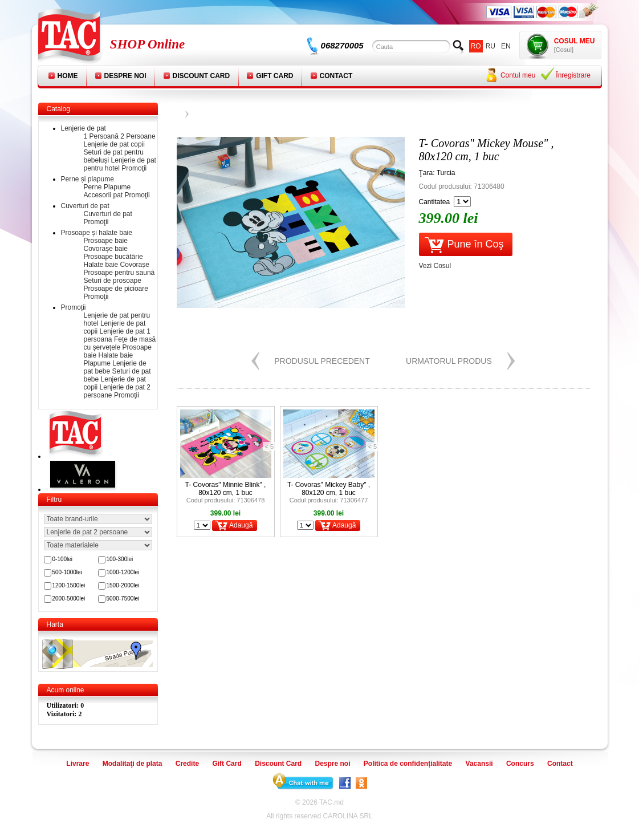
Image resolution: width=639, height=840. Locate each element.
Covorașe (135, 265)
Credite (187, 764)
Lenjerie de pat (84, 128)
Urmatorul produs (449, 361)
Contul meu (518, 75)
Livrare (78, 764)
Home (68, 76)
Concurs (520, 764)
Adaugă (241, 525)
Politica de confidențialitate (408, 764)
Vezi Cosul (435, 266)
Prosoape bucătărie (113, 257)
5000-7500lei (123, 598)
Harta (55, 624)
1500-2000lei (123, 585)
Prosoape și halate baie (97, 233)
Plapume (117, 187)
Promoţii (134, 168)
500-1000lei (67, 572)
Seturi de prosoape (113, 281)
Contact (336, 76)
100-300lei (120, 559)
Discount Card (202, 76)
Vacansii (479, 764)
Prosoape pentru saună (119, 273)
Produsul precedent (322, 361)
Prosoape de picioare (116, 289)
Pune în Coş (476, 244)
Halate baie (101, 265)
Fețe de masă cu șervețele (120, 343)
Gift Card (274, 76)
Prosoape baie (106, 241)
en (506, 46)
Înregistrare (573, 75)
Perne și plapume (87, 179)
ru (491, 46)
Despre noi (125, 76)
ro (476, 46)
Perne (93, 187)
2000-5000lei (69, 598)
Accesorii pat (103, 195)
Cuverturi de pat (85, 206)
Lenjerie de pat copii (114, 144)
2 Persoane (138, 136)
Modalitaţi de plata (133, 764)
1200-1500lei (69, 585)
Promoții (74, 307)
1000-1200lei (123, 572)
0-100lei (63, 559)
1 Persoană (101, 136)
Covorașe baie (106, 249)
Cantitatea (435, 202)
